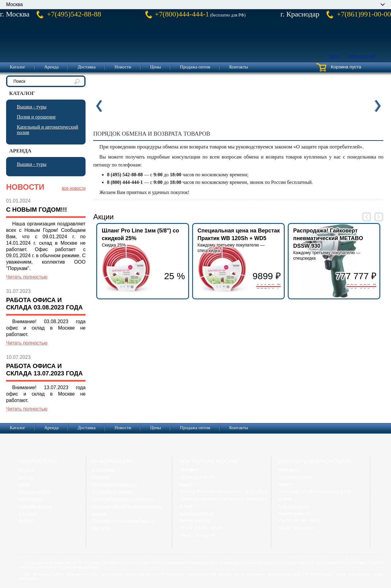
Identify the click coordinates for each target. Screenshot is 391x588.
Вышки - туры (32, 107)
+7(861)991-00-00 (364, 14)
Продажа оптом (195, 67)
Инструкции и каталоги (114, 484)
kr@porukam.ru (293, 506)
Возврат (26, 520)
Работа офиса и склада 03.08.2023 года (44, 304)
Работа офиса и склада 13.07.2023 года (44, 370)
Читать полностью (27, 277)
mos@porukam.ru (197, 513)
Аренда (51, 67)
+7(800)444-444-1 (182, 14)
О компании (103, 470)
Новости (123, 67)
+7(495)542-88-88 (74, 14)
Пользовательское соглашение (122, 499)
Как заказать (31, 499)
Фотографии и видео (112, 491)
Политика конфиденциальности (123, 520)
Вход (334, 56)
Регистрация (361, 56)
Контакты (239, 67)
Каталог (18, 67)
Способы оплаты (35, 506)
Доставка (87, 67)
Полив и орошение (36, 117)
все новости (74, 188)
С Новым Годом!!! (37, 210)
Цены (155, 67)
